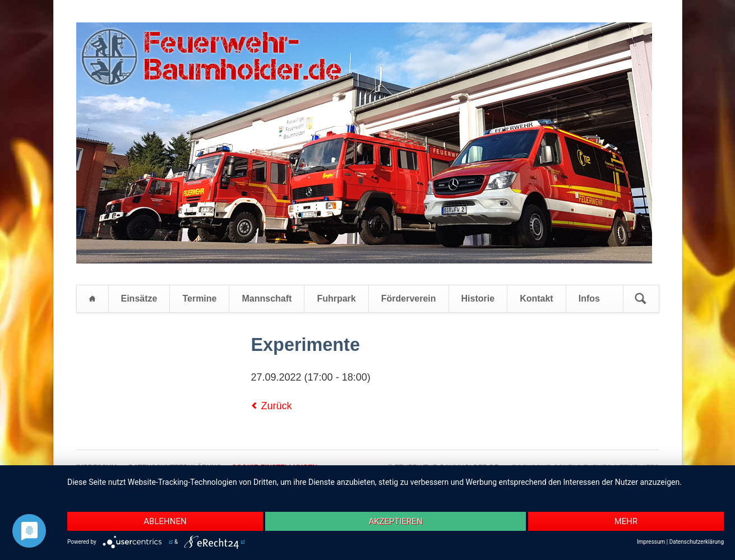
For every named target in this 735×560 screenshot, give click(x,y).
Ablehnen (165, 521)
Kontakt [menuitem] (537, 298)
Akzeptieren (395, 521)
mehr (626, 521)
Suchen (641, 299)
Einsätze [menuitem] (139, 298)
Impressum (651, 542)
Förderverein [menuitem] (409, 298)
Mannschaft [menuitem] (267, 298)
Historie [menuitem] (478, 298)
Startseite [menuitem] (93, 299)
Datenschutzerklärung (697, 542)
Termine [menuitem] (199, 298)
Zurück (277, 406)
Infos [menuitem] (589, 298)
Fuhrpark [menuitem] (336, 298)
